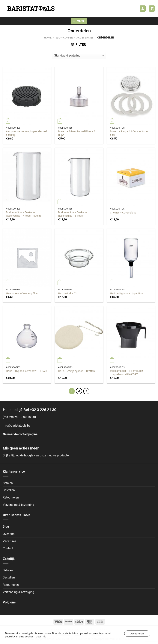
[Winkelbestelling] (79, 56)
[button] (152, 9)
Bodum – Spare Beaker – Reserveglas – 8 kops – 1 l (73, 214)
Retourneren (11, 497)
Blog (6, 527)
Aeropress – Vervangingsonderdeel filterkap (26, 133)
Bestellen (9, 490)
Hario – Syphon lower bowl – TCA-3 (27, 371)
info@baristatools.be (17, 426)
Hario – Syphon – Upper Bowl (127, 294)
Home (48, 38)
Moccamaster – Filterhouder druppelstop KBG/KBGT (127, 373)
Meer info (41, 636)
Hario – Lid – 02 (67, 294)
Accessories (85, 38)
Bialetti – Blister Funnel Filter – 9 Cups (77, 133)
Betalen (8, 483)
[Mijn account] (143, 9)
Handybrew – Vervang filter (22, 294)
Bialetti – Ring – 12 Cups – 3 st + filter (129, 133)
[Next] (86, 391)
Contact (8, 548)
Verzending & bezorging (18, 505)
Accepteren (137, 633)
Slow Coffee (64, 38)
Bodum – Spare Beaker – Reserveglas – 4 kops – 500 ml (24, 214)
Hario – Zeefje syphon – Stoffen (76, 371)
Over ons (9, 534)
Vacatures (9, 541)
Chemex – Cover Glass (123, 213)
